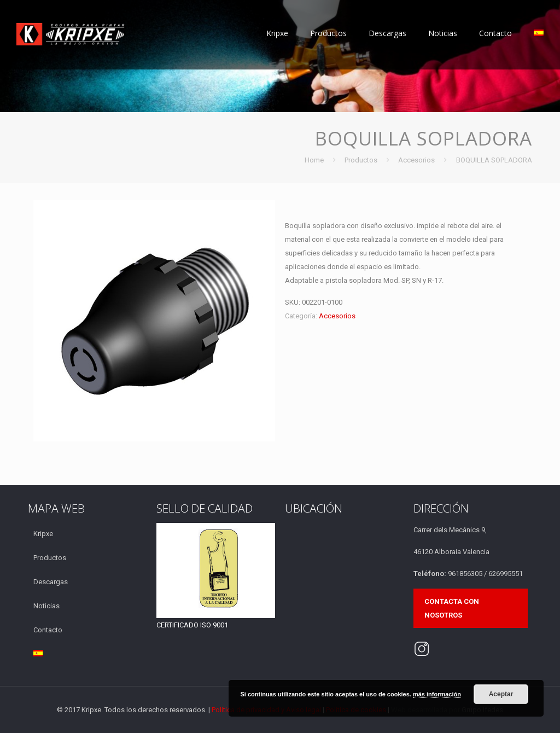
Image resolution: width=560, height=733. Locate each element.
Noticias (46, 606)
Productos (361, 160)
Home (314, 160)
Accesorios (416, 160)
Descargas (51, 582)
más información (437, 694)
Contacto (48, 630)
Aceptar (501, 694)
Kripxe (43, 534)
